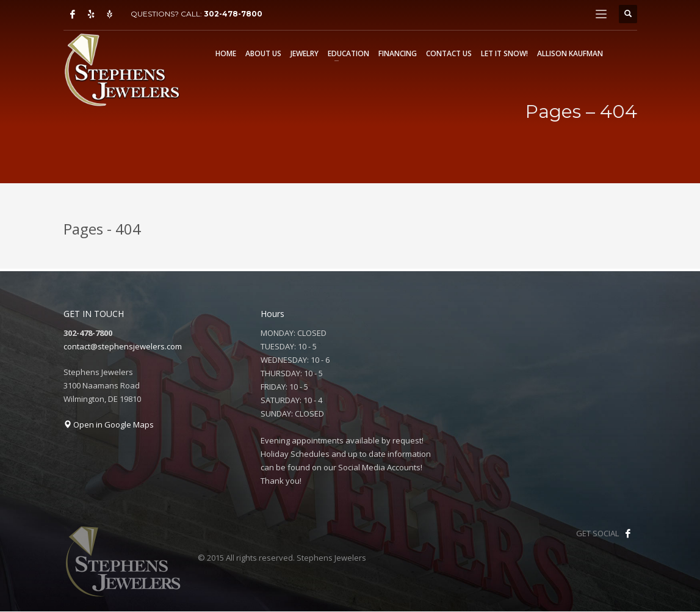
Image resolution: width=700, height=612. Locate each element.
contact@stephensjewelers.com (123, 346)
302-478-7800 (233, 14)
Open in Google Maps (109, 424)
